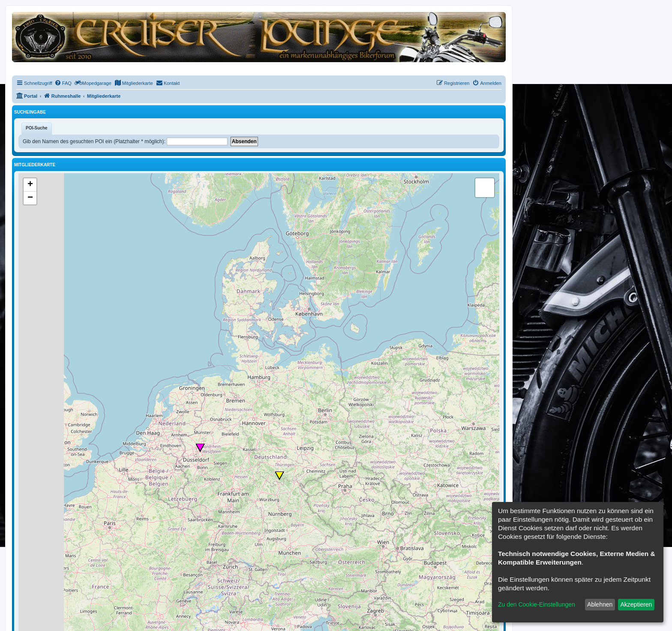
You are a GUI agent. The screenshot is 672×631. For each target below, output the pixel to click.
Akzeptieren (636, 604)
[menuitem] (63, 83)
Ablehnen (600, 604)
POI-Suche (37, 128)
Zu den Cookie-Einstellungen (537, 604)
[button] (201, 448)
